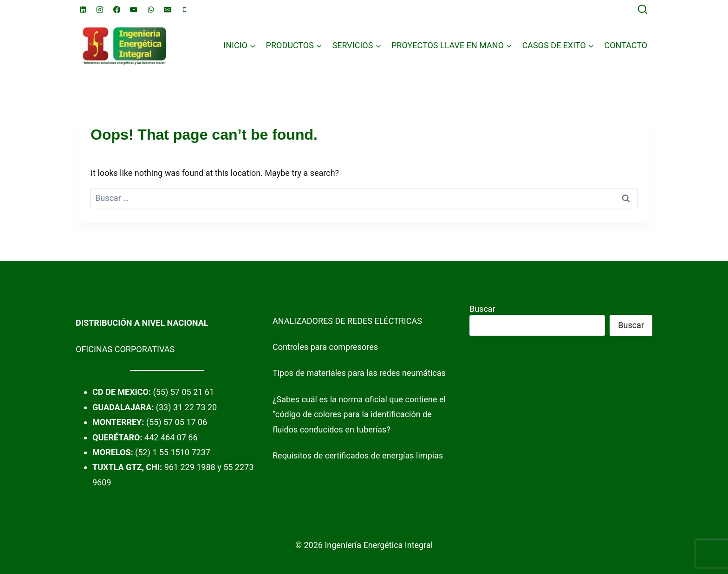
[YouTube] (134, 10)
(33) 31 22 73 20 (186, 407)
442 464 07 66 (171, 437)
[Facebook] (117, 10)
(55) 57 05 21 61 (184, 392)
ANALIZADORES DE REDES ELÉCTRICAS (347, 321)
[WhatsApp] (151, 10)
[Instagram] (100, 10)
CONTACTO (626, 45)
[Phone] (185, 10)
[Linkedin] (83, 10)
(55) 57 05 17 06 (177, 422)
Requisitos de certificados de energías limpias (358, 455)
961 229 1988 (190, 467)
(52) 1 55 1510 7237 (173, 452)
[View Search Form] (643, 10)
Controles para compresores (325, 347)
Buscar (482, 309)
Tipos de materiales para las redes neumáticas (359, 373)
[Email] (168, 10)
